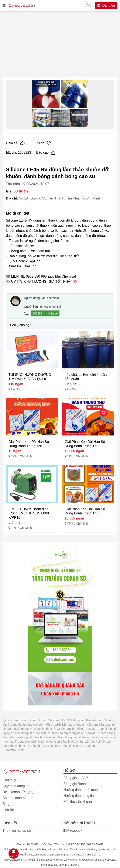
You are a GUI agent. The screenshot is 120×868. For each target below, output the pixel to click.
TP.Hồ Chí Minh (21, 456)
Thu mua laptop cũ (17, 831)
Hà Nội (16, 389)
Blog (6, 804)
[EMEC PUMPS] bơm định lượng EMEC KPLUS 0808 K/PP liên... (29, 513)
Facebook (73, 831)
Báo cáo (46, 153)
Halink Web (94, 844)
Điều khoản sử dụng (18, 792)
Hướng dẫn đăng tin (79, 796)
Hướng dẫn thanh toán (81, 790)
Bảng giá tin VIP (76, 778)
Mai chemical (50, 298)
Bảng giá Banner (76, 784)
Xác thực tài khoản (78, 802)
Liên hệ (8, 810)
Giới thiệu (10, 780)
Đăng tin (106, 5)
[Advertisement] (60, 44)
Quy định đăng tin (16, 786)
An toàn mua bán (16, 798)
